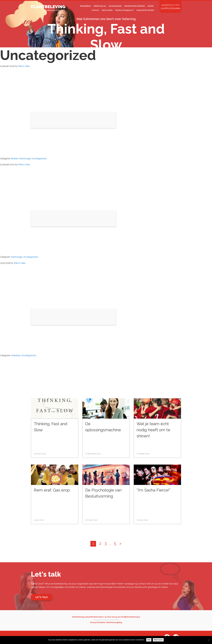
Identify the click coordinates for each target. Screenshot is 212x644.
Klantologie (25, 159)
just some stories (115, 6)
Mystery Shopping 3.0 (125, 10)
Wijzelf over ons (100, 6)
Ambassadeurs (86, 6)
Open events (107, 10)
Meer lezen (158, 640)
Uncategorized (39, 159)
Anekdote (16, 355)
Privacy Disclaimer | (98, 622)
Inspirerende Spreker (145, 10)
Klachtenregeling (114, 622)
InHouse (95, 10)
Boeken (14, 159)
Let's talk (42, 597)
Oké (149, 640)
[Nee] (209, 640)
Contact (151, 6)
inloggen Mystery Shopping (135, 6)
